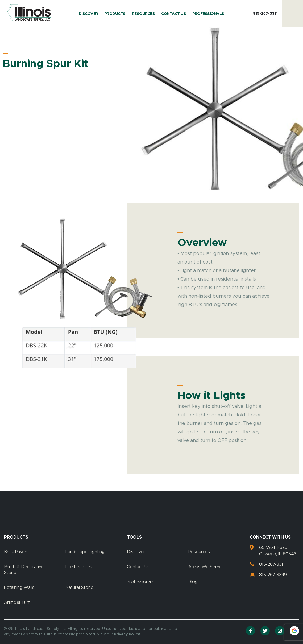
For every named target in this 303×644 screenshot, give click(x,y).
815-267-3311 (265, 14)
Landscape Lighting (85, 552)
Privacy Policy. (127, 634)
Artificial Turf (17, 602)
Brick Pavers (16, 552)
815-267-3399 (273, 575)
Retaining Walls (19, 588)
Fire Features (79, 567)
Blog (193, 582)
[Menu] (292, 14)
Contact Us (174, 14)
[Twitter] (265, 631)
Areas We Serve (205, 567)
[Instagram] (280, 631)
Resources (144, 14)
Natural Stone (79, 588)
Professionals (208, 14)
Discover (88, 14)
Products (115, 14)
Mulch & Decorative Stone (24, 570)
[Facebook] (250, 631)
